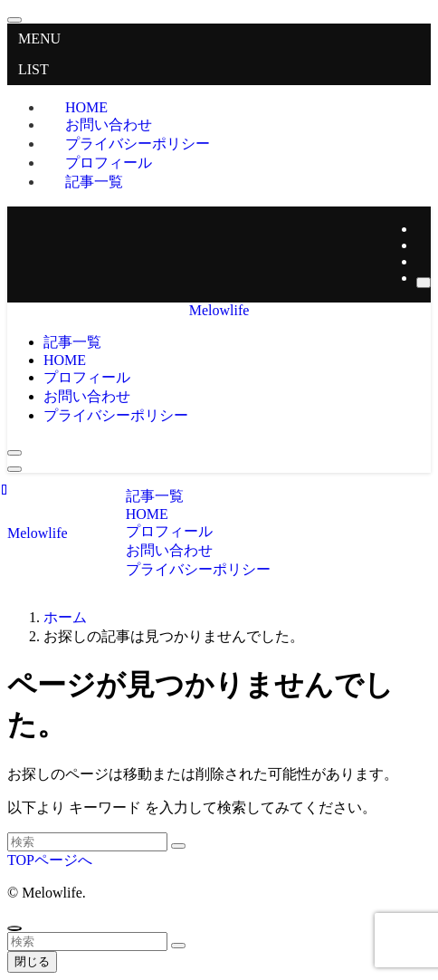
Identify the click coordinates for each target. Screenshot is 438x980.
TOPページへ (50, 860)
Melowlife (219, 310)
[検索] (424, 283)
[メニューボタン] (14, 469)
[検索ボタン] (14, 453)
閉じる (32, 961)
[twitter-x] (422, 229)
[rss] (422, 261)
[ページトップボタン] (14, 928)
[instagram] (422, 245)
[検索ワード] (87, 842)
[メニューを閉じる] (14, 20)
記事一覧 (94, 182)
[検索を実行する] (178, 846)
